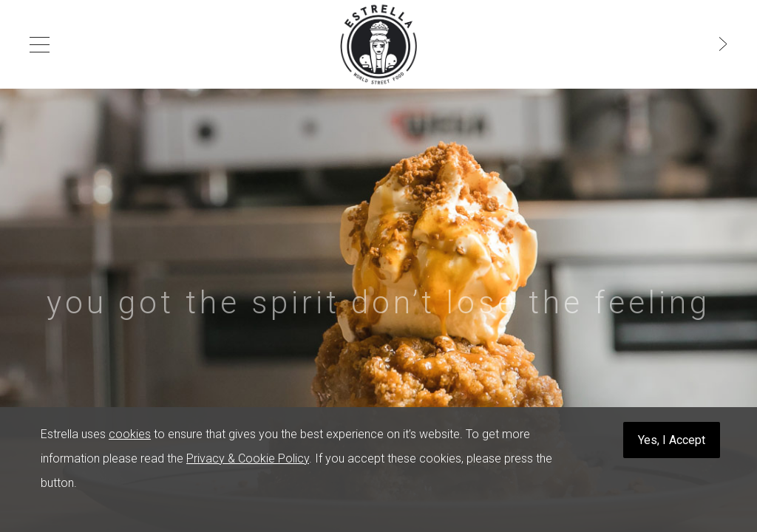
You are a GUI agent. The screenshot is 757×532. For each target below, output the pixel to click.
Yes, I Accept (672, 440)
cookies (130, 434)
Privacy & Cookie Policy (248, 458)
